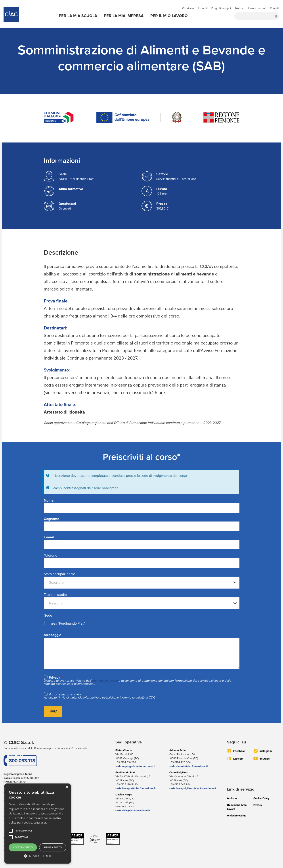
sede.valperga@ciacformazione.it (135, 766)
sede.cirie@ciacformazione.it (133, 810)
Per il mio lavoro (169, 16)
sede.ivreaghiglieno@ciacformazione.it (193, 788)
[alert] (38, 824)
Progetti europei (221, 8)
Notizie (240, 8)
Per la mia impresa (124, 16)
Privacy (55, 677)
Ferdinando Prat (125, 772)
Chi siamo (188, 8)
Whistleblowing (236, 816)
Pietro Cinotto (124, 750)
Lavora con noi (257, 8)
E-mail (49, 537)
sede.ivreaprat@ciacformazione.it (136, 788)
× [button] (67, 787)
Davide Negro (124, 795)
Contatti (275, 8)
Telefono (51, 555)
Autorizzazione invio (65, 694)
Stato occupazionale (60, 574)
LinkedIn (238, 759)
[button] (24, 831)
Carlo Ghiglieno (179, 772)
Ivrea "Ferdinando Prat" (67, 624)
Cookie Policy (261, 798)
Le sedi (203, 8)
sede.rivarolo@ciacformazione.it (189, 766)
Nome (49, 500)
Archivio (232, 798)
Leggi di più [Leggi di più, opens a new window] (41, 823)
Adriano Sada (178, 750)
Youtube (265, 759)
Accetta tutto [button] (23, 847)
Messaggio (53, 635)
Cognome (52, 519)
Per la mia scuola (78, 16)
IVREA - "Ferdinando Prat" (76, 179)
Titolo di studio (55, 595)
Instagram (266, 751)
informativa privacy (105, 681)
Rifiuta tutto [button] (53, 847)
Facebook (239, 751)
